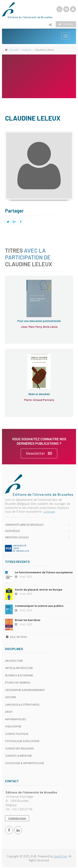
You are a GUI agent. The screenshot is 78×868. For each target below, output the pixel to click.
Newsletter (39, 453)
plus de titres (16, 637)
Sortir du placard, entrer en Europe (39, 590)
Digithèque (13, 531)
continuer (49, 512)
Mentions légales (17, 537)
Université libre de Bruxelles (24, 525)
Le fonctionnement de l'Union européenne (44, 572)
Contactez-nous (17, 818)
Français (66, 24)
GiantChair (60, 856)
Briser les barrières (28, 620)
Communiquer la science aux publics (39, 606)
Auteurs (27, 50)
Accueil (14, 50)
